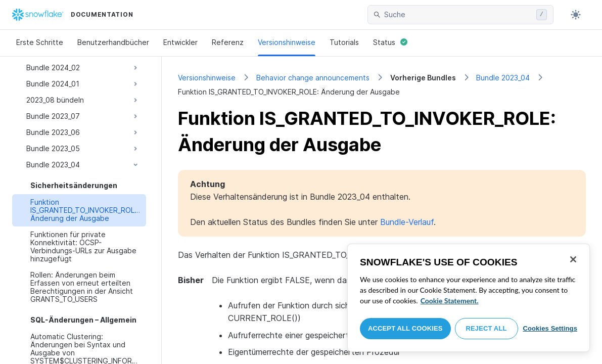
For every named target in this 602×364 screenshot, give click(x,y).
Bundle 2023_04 (503, 78)
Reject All (487, 328)
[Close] (573, 259)
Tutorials (344, 42)
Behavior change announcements (313, 78)
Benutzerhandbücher (113, 42)
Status (390, 42)
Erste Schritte (40, 42)
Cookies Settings (550, 328)
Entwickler (180, 42)
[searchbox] (458, 15)
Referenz (228, 42)
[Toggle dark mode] (576, 15)
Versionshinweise (287, 42)
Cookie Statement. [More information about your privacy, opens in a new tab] (450, 301)
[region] (469, 298)
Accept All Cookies (405, 328)
